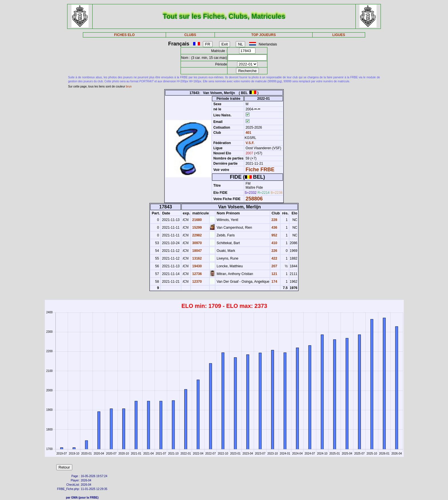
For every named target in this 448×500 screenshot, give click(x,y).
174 (274, 282)
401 (248, 133)
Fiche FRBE (260, 170)
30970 (196, 243)
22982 (196, 235)
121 (274, 274)
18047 (196, 251)
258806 (254, 199)
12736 (196, 274)
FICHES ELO (124, 35)
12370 (196, 282)
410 (274, 243)
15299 (196, 228)
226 (274, 251)
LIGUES (339, 35)
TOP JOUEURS (264, 35)
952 (274, 235)
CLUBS (190, 35)
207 (274, 266)
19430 (196, 266)
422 (274, 258)
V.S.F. (250, 143)
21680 (196, 220)
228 (274, 220)
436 (274, 228)
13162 (196, 258)
